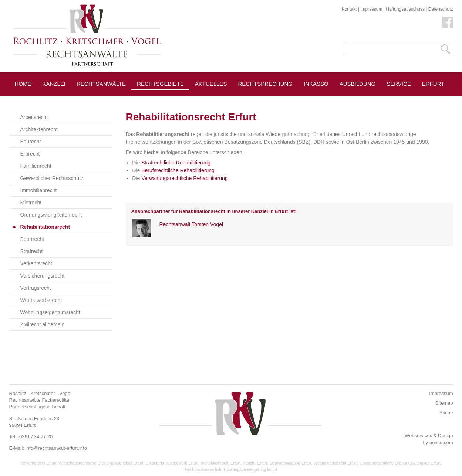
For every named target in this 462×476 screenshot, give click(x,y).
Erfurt (433, 84)
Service (399, 84)
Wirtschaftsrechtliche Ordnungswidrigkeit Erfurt (101, 463)
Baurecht (31, 142)
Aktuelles (211, 84)
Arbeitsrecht (34, 117)
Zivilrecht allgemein (43, 324)
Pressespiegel (218, 100)
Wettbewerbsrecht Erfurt (335, 463)
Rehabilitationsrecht (45, 227)
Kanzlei (54, 84)
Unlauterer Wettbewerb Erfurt (172, 463)
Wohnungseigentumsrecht (50, 312)
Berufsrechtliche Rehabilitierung (178, 170)
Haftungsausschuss (405, 9)
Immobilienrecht (39, 190)
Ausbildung (358, 84)
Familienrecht (36, 166)
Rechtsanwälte (101, 84)
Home (23, 84)
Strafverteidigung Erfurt (290, 463)
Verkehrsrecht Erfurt (38, 463)
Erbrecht (30, 154)
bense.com (441, 443)
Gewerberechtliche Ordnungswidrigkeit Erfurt (400, 463)
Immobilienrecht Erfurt (221, 463)
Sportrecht (32, 239)
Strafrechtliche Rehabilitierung (176, 163)
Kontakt (349, 9)
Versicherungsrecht (43, 276)
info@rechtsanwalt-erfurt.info (56, 448)
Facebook (448, 22)
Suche (446, 413)
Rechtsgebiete (160, 84)
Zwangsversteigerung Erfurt (252, 469)
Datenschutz (441, 9)
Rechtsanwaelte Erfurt (205, 469)
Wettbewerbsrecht (41, 300)
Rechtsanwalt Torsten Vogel (191, 224)
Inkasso (316, 84)
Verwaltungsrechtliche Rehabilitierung (184, 178)
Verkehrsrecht (36, 263)
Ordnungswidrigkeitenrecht (51, 215)
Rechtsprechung (266, 84)
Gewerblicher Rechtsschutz (52, 178)
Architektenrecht (39, 129)
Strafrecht (32, 251)
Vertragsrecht (36, 288)
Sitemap (444, 403)
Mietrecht (31, 203)
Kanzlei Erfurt (255, 463)
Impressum (371, 9)
